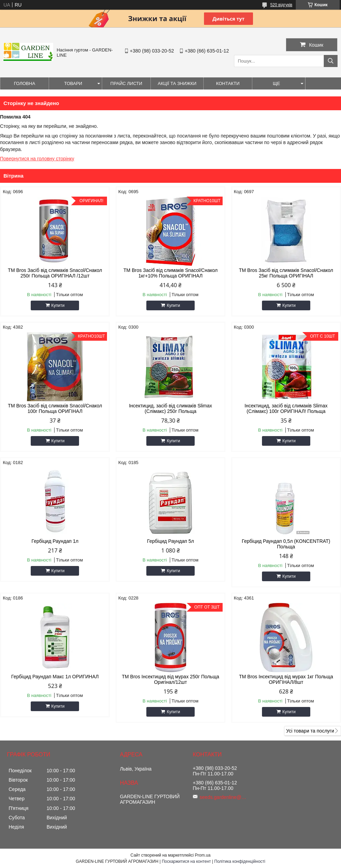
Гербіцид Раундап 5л (170, 541)
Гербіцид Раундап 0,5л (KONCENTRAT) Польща (286, 544)
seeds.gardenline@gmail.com (224, 797)
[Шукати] (331, 61)
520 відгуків (281, 5)
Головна (25, 83)
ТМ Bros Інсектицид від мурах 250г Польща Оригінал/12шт (170, 679)
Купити (58, 305)
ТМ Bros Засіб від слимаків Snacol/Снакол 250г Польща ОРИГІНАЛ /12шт (55, 273)
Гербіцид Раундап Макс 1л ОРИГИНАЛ (55, 677)
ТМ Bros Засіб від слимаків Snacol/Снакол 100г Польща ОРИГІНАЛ (55, 408)
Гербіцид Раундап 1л (55, 541)
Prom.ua (203, 855)
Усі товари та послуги (310, 731)
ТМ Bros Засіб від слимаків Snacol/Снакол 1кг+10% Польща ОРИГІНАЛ (171, 273)
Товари (73, 83)
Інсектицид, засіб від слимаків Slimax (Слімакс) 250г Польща (171, 408)
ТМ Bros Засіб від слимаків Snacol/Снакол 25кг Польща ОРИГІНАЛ (286, 273)
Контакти (228, 83)
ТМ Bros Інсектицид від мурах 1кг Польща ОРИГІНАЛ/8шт (286, 679)
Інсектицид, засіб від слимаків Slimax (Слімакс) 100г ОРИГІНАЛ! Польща (286, 408)
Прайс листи (126, 83)
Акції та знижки (177, 83)
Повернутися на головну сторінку (37, 159)
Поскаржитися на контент (186, 861)
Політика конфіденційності (240, 861)
